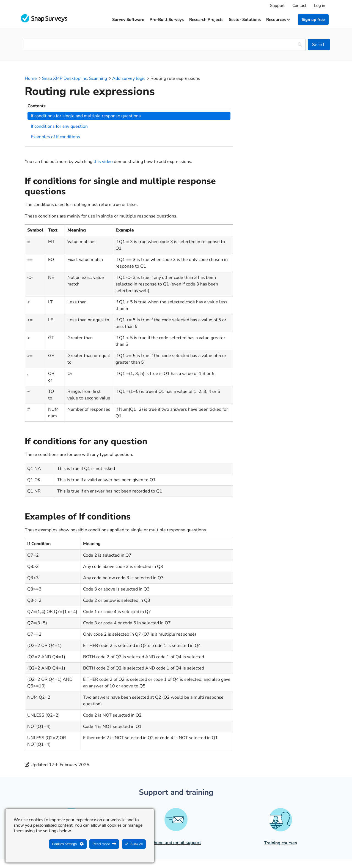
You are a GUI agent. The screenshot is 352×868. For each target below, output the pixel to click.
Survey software (128, 20)
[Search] (319, 45)
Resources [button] (278, 20)
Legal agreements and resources (211, 851)
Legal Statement (157, 851)
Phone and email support (176, 785)
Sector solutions (245, 20)
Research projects (206, 20)
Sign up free (313, 20)
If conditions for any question (277, 104)
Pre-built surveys (167, 20)
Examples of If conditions (273, 115)
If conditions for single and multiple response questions (284, 91)
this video (103, 104)
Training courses (280, 786)
